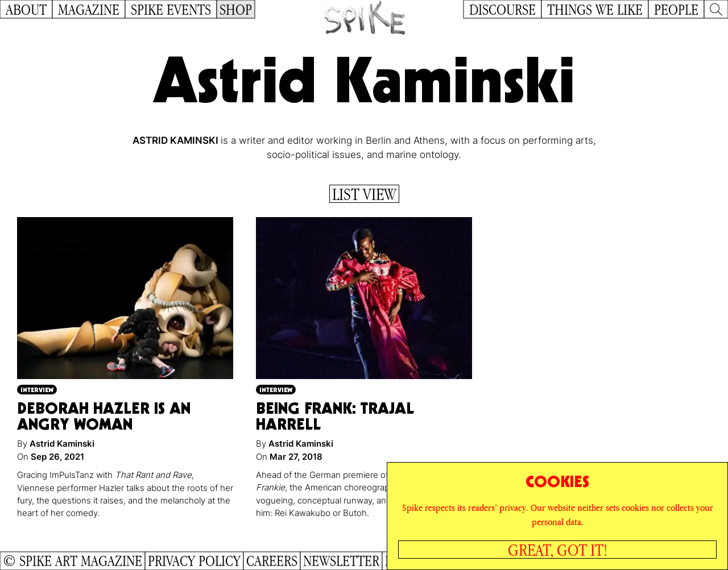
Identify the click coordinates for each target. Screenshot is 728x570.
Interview (37, 390)
